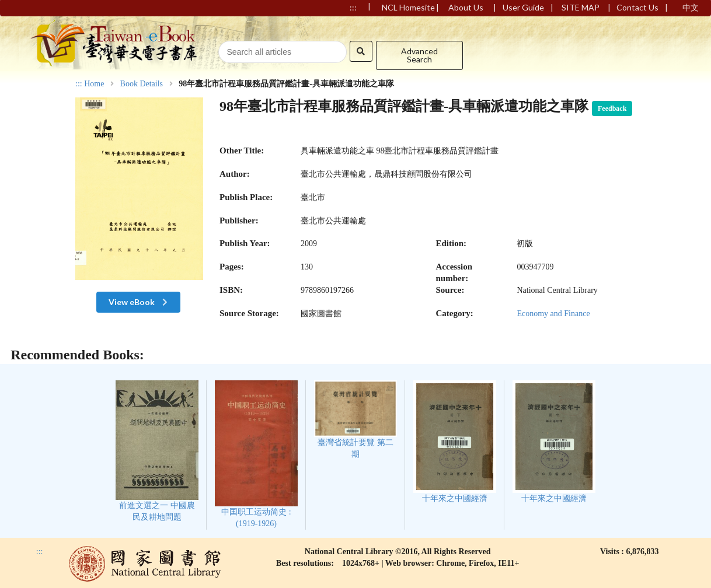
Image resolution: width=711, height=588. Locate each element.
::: (79, 84)
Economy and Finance (553, 314)
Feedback (612, 108)
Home (94, 84)
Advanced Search (419, 55)
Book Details (142, 84)
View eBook (139, 302)
